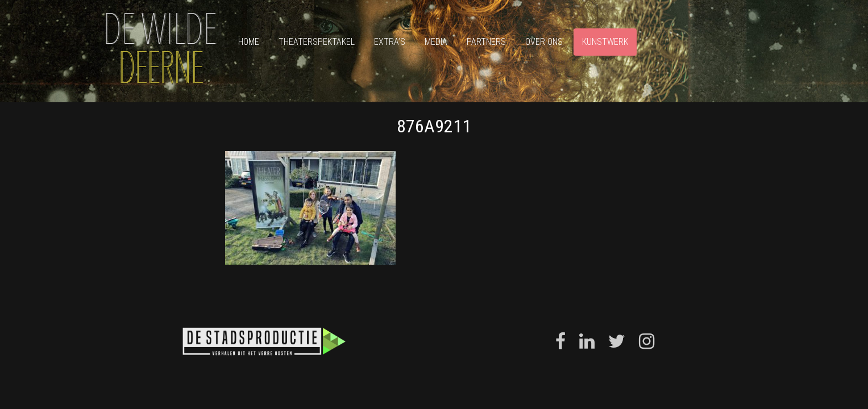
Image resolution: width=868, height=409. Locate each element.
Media (436, 42)
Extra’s (390, 42)
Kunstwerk (605, 42)
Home (249, 42)
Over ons (544, 42)
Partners (486, 42)
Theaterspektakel (317, 42)
